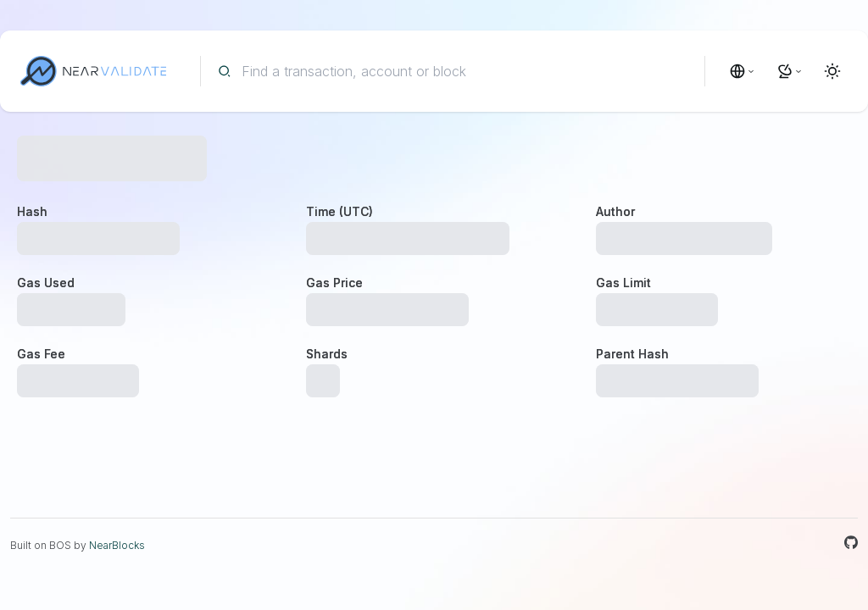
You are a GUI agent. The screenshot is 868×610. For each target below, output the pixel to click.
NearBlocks (117, 545)
